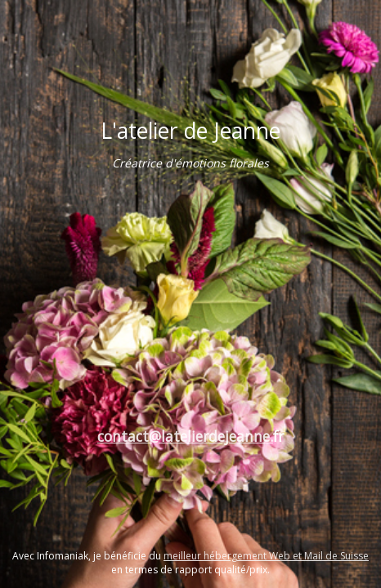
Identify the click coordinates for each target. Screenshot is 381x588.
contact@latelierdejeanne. (185, 436)
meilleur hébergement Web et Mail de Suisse (266, 556)
